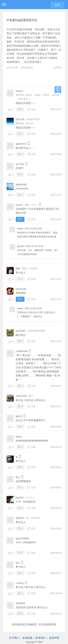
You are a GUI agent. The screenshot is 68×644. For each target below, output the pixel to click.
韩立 (18, 563)
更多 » (26, 99)
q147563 (20, 164)
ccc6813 (20, 583)
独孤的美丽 (21, 185)
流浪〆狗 (20, 119)
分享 (58, 68)
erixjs (20, 99)
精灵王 (19, 416)
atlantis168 (21, 289)
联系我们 (41, 638)
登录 (57, 5)
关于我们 (14, 638)
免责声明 (54, 638)
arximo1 (19, 91)
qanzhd (56, 95)
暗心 (18, 477)
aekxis (46, 95)
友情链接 (27, 638)
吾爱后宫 (20, 518)
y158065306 (22, 351)
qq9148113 (21, 144)
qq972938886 (22, 539)
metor (20, 229)
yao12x (19, 205)
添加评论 (27, 68)
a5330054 (20, 603)
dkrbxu (29, 95)
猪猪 (18, 269)
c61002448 (21, 396)
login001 (20, 498)
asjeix (38, 95)
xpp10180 (20, 331)
